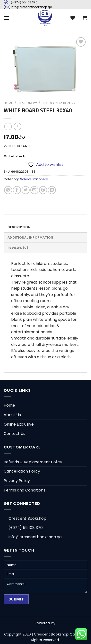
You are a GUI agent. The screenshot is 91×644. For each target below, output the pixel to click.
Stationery (27, 103)
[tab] (45, 227)
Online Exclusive (19, 424)
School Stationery (59, 103)
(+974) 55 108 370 (24, 2)
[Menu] (7, 18)
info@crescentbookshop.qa (32, 7)
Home (8, 103)
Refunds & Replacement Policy (33, 462)
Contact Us (14, 434)
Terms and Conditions (25, 490)
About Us (12, 415)
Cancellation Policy (22, 471)
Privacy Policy (17, 481)
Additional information (30, 237)
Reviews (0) (18, 248)
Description (19, 227)
